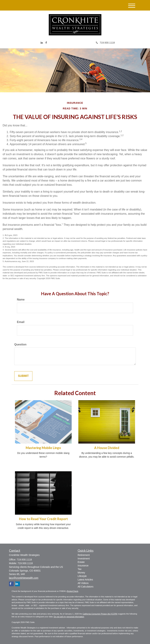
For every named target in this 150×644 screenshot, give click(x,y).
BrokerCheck (73, 591)
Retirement (84, 555)
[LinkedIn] (42, 43)
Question (20, 344)
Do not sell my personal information (69, 617)
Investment (84, 559)
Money (81, 573)
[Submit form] (23, 376)
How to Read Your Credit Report (43, 519)
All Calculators (85, 587)
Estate (81, 562)
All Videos (83, 583)
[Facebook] (46, 43)
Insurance (83, 566)
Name (21, 300)
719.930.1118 (105, 43)
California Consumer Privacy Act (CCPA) (100, 614)
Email (21, 322)
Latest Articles (85, 580)
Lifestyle (82, 576)
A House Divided (107, 448)
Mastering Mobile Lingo (43, 448)
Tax (80, 569)
